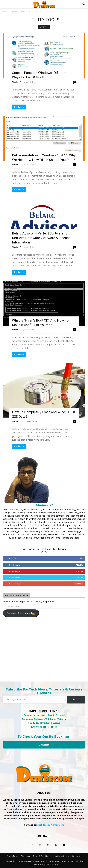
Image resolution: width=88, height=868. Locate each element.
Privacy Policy (12, 856)
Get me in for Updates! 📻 (21, 613)
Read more (19, 107)
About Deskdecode (61, 856)
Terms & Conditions (41, 856)
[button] (5, 4)
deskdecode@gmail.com (51, 825)
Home (4, 12)
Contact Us (77, 856)
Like (81, 559)
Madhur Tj (17, 82)
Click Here (44, 745)
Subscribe (78, 584)
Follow (79, 565)
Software (13, 12)
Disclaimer (26, 856)
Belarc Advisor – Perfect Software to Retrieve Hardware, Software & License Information (41, 238)
